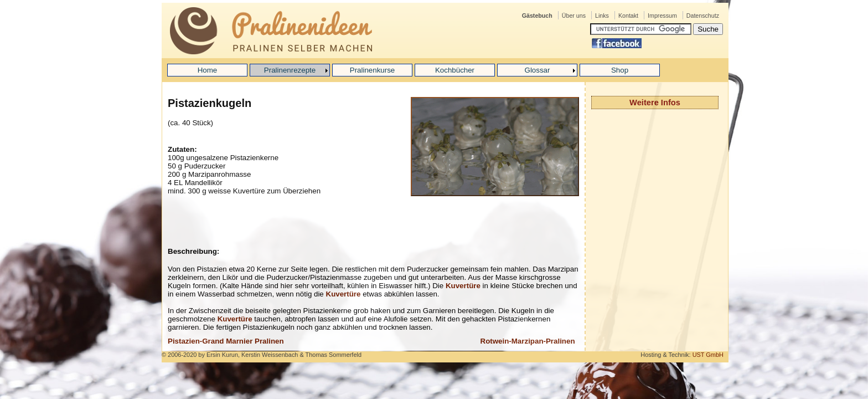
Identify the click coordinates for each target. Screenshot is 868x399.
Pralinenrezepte (290, 70)
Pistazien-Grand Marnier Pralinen (226, 341)
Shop (620, 70)
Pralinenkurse (373, 70)
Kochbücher (455, 70)
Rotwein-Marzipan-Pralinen (528, 341)
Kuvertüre (463, 286)
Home (208, 70)
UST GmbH (708, 355)
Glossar (538, 70)
